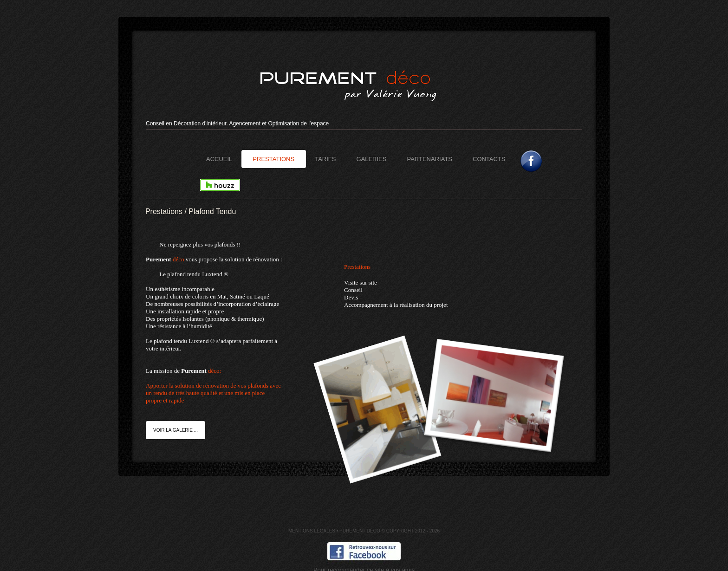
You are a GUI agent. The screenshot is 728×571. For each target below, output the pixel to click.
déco (179, 259)
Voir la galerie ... (175, 430)
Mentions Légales (312, 531)
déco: (230, 386)
